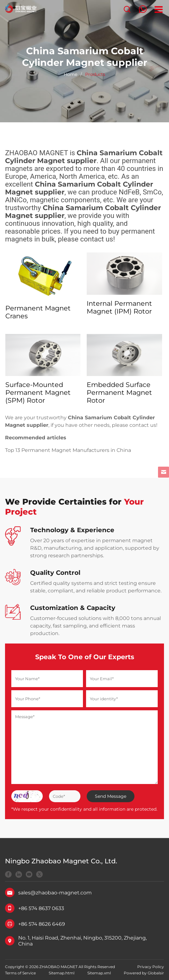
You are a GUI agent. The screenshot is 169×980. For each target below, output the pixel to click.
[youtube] (29, 875)
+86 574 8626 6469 (42, 924)
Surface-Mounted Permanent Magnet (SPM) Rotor (38, 392)
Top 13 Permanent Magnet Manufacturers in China (68, 450)
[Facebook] (8, 875)
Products (95, 74)
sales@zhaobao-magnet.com (55, 893)
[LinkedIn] (19, 875)
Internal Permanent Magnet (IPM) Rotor (119, 307)
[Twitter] (39, 875)
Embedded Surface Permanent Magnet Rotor (119, 392)
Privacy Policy (151, 967)
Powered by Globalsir (144, 973)
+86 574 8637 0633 (41, 908)
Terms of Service (20, 973)
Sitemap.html (62, 973)
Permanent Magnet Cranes (38, 312)
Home (71, 74)
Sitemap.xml (99, 973)
